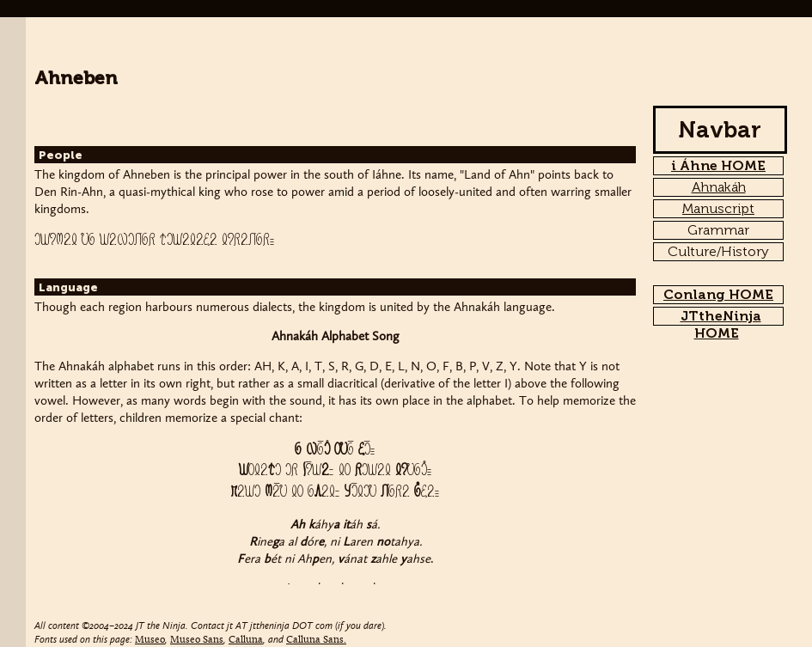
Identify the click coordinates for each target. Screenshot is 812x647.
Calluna (246, 640)
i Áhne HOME (718, 165)
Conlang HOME (718, 294)
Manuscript (718, 208)
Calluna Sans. (316, 640)
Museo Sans (197, 640)
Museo (150, 640)
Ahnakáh (719, 187)
